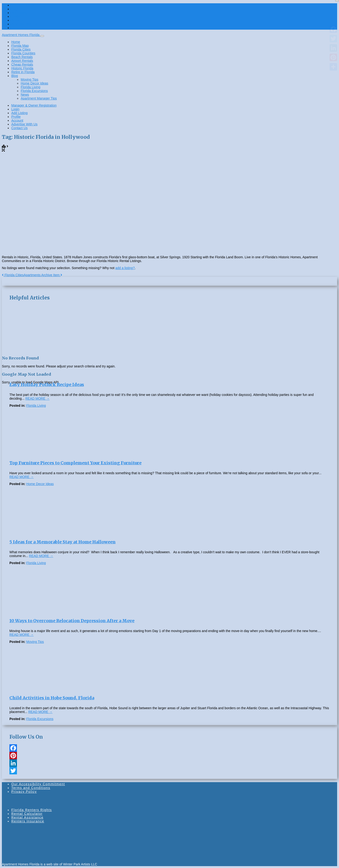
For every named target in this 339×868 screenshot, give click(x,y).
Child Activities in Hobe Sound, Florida (52, 698)
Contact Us (19, 28)
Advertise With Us (24, 24)
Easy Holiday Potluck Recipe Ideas (47, 384)
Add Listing (19, 13)
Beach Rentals (22, 57)
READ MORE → (38, 398)
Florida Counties (23, 53)
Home (16, 42)
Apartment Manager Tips (39, 98)
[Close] (337, 1)
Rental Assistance (27, 817)
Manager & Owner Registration (34, 5)
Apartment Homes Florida (21, 35)
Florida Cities (21, 49)
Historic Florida (22, 68)
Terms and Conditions (31, 788)
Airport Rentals (22, 61)
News (25, 95)
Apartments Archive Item (43, 275)
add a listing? (125, 268)
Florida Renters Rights (32, 810)
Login (15, 9)
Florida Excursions (34, 91)
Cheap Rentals (22, 64)
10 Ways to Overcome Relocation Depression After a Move (72, 621)
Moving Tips (30, 80)
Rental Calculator (27, 814)
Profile (16, 16)
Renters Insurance (28, 821)
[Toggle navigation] (42, 36)
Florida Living (30, 87)
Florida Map (20, 46)
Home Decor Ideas (34, 83)
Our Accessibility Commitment (38, 784)
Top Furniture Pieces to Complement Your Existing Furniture (75, 463)
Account (17, 20)
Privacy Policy (24, 792)
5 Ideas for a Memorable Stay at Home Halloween (63, 542)
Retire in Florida (23, 72)
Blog (15, 76)
